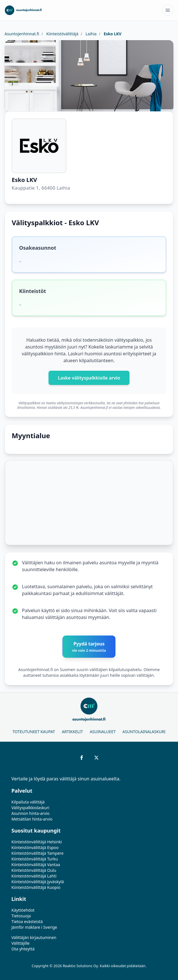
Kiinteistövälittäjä (62, 34)
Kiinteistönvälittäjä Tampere (38, 853)
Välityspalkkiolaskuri (30, 808)
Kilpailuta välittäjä (28, 802)
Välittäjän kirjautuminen (34, 937)
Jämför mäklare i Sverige (34, 927)
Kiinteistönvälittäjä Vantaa (36, 865)
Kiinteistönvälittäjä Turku (35, 859)
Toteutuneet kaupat (34, 732)
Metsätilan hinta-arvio (32, 819)
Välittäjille (21, 943)
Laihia (91, 34)
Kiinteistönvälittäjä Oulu (34, 870)
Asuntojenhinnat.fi (22, 34)
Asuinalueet (103, 732)
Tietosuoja (21, 916)
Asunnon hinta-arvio (31, 813)
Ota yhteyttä (23, 949)
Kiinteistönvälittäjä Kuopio (36, 887)
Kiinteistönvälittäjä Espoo (35, 847)
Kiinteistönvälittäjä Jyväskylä (38, 882)
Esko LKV (112, 34)
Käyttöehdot (23, 910)
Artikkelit (72, 732)
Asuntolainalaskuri (144, 732)
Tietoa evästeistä (27, 921)
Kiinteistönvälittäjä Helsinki (37, 842)
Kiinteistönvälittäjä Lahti (34, 876)
